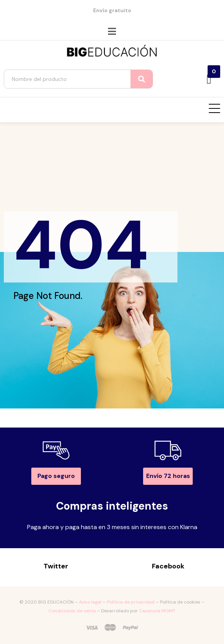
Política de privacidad (131, 602)
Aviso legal (90, 602)
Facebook (168, 566)
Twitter (56, 566)
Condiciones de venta (72, 611)
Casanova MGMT (157, 611)
